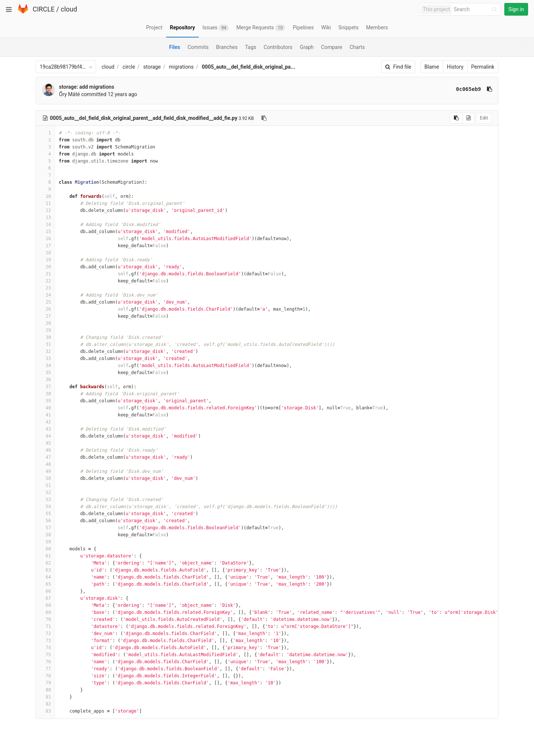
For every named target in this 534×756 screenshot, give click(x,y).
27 (45, 316)
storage (152, 67)
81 (45, 697)
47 (45, 457)
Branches (227, 47)
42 (45, 422)
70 (45, 619)
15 (45, 232)
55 (45, 514)
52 (45, 492)
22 (45, 281)
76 (45, 662)
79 (45, 683)
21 (45, 274)
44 (45, 436)
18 (45, 253)
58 (45, 535)
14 (45, 225)
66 (45, 591)
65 (45, 584)
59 (45, 542)
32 (45, 351)
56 (45, 521)
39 (45, 401)
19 (45, 260)
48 (45, 464)
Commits (198, 47)
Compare (332, 47)
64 (45, 577)
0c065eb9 (469, 89)
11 (45, 203)
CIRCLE (44, 9)
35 (45, 373)
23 (45, 288)
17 (45, 246)
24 (45, 295)
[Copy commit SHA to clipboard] (489, 89)
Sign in (516, 9)
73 (45, 641)
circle (129, 67)
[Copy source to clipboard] (456, 118)
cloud (69, 9)
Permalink (483, 67)
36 (45, 380)
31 (45, 344)
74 (45, 648)
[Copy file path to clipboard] (264, 118)
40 (45, 408)
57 (45, 528)
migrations (182, 67)
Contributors (278, 47)
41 (45, 415)
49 (45, 471)
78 (45, 676)
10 (45, 196)
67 (45, 598)
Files (175, 47)
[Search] (477, 9)
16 (45, 239)
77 (45, 669)
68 (45, 605)
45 (45, 443)
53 (45, 500)
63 (45, 570)
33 (45, 359)
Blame (432, 67)
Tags (251, 47)
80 (45, 690)
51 (45, 485)
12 (45, 210)
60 (45, 549)
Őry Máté (69, 94)
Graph (307, 47)
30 (45, 337)
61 (45, 556)
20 (45, 267)
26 (45, 309)
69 (45, 612)
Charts (357, 47)
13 (45, 217)
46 (45, 450)
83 (45, 711)
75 (45, 655)
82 (45, 704)
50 (45, 478)
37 (45, 387)
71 (45, 626)
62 (45, 563)
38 (45, 394)
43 (45, 429)
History (455, 67)
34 (45, 366)
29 (45, 330)
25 (45, 302)
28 (45, 323)
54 (45, 507)
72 (45, 634)
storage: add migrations (87, 87)
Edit (484, 118)
